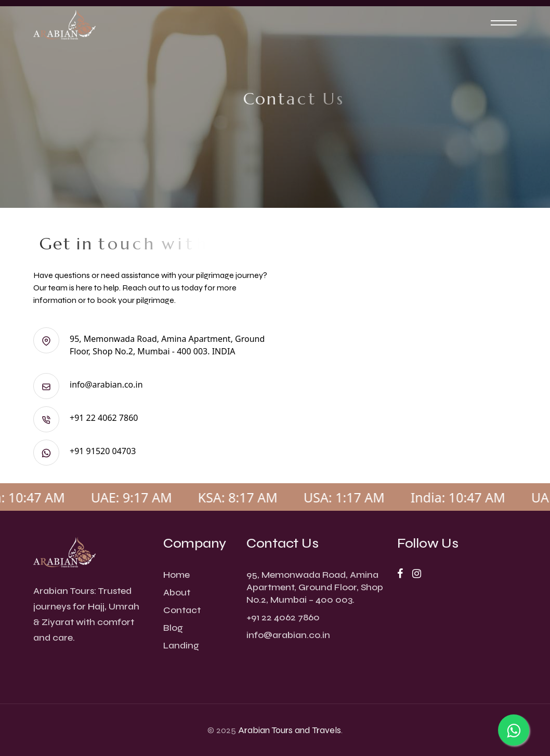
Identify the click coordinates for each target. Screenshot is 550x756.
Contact (182, 610)
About (177, 592)
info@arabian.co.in (88, 384)
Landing (181, 645)
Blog (173, 628)
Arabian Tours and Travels (290, 730)
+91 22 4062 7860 (86, 418)
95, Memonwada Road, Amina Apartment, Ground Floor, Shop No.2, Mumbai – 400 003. (315, 587)
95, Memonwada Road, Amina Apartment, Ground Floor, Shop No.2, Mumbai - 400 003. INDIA (149, 345)
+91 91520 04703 (84, 451)
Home (176, 575)
